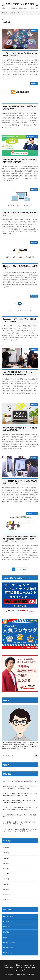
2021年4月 (6, 874)
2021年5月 (6, 868)
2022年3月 (6, 853)
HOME (5, 13)
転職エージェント (24, 8)
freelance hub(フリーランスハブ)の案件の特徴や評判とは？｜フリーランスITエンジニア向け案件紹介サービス (20, 830)
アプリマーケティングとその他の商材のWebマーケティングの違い (20, 54)
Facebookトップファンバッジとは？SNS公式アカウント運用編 (20, 320)
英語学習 (7, 932)
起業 (32, 8)
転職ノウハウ (5, 8)
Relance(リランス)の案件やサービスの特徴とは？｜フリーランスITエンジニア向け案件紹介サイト (19, 823)
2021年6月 (6, 863)
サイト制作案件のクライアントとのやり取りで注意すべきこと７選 (20, 482)
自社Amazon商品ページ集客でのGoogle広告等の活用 (20, 267)
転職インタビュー (9, 942)
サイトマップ (20, 970)
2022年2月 (6, 858)
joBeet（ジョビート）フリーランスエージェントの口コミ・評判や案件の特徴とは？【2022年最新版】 (20, 794)
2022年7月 (6, 848)
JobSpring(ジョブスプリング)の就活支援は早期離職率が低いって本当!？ (20, 161)
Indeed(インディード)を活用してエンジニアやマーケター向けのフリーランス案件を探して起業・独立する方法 (20, 809)
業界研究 (14, 8)
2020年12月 (6, 895)
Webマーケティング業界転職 (20, 4)
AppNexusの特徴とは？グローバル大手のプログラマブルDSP (20, 107)
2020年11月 (6, 900)
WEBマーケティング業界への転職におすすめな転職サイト (19, 781)
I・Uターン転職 (9, 916)
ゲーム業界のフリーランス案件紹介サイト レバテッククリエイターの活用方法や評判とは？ (19, 802)
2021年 (13, 13)
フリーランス (8, 922)
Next (25, 569)
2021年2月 (6, 884)
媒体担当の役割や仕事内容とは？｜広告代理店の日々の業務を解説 (20, 429)
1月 (19, 13)
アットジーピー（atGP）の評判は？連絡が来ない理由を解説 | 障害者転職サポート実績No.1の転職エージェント (20, 539)
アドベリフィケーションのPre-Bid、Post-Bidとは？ (20, 214)
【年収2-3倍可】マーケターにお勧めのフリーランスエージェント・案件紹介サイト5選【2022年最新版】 (20, 787)
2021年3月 (6, 879)
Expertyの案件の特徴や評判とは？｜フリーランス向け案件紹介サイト (20, 816)
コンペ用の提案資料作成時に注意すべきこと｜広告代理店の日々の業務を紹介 (20, 373)
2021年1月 (6, 889)
